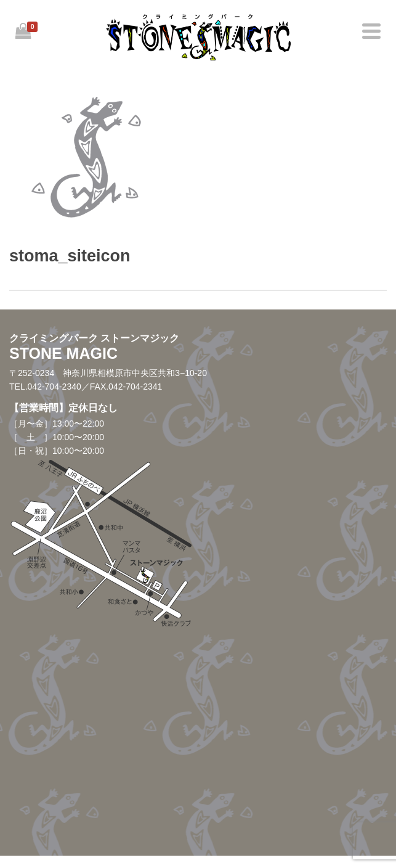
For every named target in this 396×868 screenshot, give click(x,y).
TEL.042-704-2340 (45, 387)
